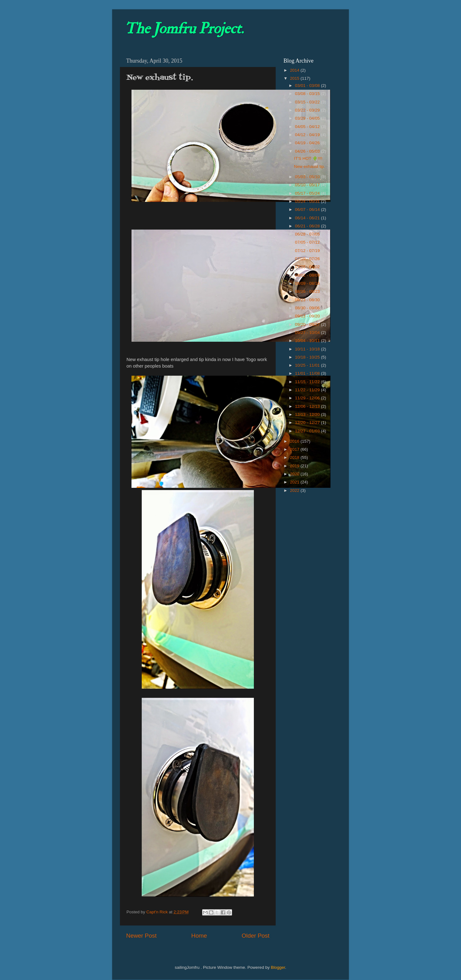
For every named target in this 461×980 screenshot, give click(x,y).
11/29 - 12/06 (308, 398)
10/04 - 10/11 (308, 341)
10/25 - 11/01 (308, 365)
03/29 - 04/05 (308, 118)
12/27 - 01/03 (308, 431)
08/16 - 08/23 (308, 291)
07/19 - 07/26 (308, 259)
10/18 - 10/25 (308, 357)
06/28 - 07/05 (308, 234)
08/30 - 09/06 (308, 308)
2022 (295, 490)
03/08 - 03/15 (308, 94)
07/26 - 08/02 (308, 267)
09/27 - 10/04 (308, 333)
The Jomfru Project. (184, 29)
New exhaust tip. (310, 167)
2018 (295, 457)
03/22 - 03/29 (308, 110)
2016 (295, 441)
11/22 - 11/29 (308, 390)
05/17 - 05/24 (308, 193)
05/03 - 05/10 (308, 177)
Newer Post (141, 936)
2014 (295, 70)
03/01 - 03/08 (308, 86)
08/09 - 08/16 (308, 283)
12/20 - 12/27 (308, 423)
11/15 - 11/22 (308, 382)
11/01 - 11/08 (308, 373)
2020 (295, 474)
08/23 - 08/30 (308, 300)
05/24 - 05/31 (308, 201)
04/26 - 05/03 (308, 151)
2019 (295, 466)
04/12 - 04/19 (308, 135)
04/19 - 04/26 (308, 143)
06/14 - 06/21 (308, 218)
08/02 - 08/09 (308, 275)
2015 (295, 78)
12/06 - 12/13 (308, 406)
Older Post (256, 936)
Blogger (278, 967)
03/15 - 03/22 (308, 102)
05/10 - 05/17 (308, 185)
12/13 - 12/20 (308, 414)
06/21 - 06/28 (308, 226)
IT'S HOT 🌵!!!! (308, 158)
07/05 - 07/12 (308, 242)
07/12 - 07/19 (308, 251)
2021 (295, 482)
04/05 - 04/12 (308, 127)
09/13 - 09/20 (308, 316)
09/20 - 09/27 (308, 324)
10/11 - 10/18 (308, 349)
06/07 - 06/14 (308, 209)
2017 (295, 449)
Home (199, 936)
